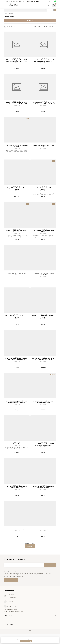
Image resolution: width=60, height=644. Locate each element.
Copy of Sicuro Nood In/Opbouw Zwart (17, 189)
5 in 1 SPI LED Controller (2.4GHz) (17, 273)
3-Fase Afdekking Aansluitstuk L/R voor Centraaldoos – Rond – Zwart (17, 61)
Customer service (11, 580)
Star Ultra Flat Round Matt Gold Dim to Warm (17, 146)
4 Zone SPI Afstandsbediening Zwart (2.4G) (17, 317)
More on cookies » (37, 641)
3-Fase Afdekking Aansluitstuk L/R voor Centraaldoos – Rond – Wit (43, 61)
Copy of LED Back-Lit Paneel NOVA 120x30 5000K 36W (43, 487)
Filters (30, 20)
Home (5, 14)
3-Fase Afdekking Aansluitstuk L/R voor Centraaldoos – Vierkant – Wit (17, 103)
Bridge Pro (17, 444)
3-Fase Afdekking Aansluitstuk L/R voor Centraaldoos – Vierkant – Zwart (43, 103)
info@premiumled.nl (13, 606)
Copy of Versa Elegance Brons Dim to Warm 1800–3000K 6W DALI (17, 359)
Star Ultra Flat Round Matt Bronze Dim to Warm (17, 231)
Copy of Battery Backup (17, 529)
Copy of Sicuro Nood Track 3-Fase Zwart (43, 146)
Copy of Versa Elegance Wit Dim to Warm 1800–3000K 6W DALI (43, 359)
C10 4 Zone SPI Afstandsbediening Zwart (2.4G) (43, 274)
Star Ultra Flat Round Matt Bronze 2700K (43, 231)
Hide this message (26, 641)
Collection (12, 14)
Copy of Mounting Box (43, 529)
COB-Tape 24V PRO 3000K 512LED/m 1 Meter (43, 317)
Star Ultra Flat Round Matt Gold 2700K (43, 189)
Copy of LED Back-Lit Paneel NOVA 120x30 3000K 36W (17, 487)
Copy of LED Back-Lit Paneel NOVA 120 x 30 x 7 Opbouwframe (43, 445)
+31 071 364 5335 (11, 602)
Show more (30, 546)
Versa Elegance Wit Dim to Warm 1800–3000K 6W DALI (43, 402)
